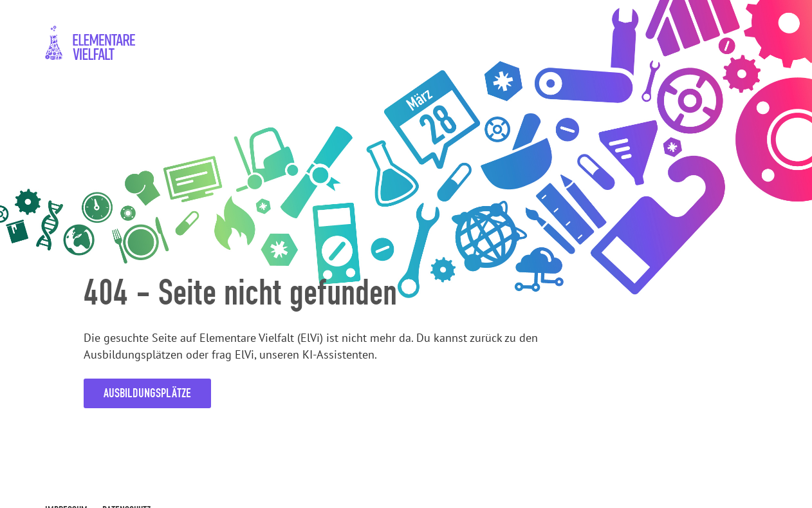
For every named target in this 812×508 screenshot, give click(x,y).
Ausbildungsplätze (147, 393)
